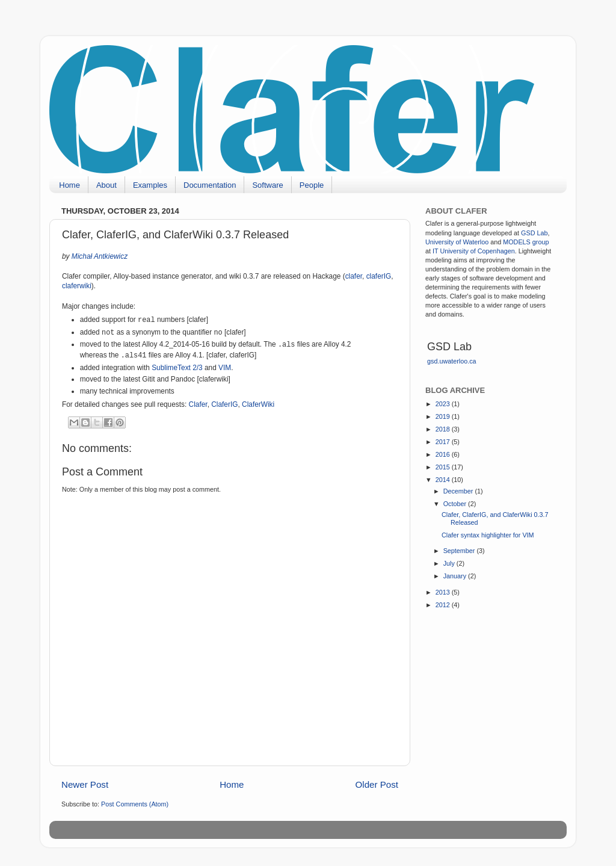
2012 (444, 605)
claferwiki (77, 286)
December (459, 491)
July (450, 563)
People (312, 185)
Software (267, 185)
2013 (444, 592)
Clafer (198, 404)
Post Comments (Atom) (135, 804)
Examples (150, 185)
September (460, 551)
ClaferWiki (258, 404)
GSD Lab (534, 233)
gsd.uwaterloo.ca (452, 361)
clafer (354, 276)
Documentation (210, 185)
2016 (444, 454)
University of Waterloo (457, 242)
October (456, 504)
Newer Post (85, 784)
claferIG (379, 276)
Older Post (377, 784)
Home (69, 185)
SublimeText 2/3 (177, 368)
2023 (444, 404)
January (456, 576)
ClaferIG (224, 404)
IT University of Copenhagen (474, 251)
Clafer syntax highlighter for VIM (488, 535)
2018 (444, 429)
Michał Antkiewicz (100, 256)
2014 (444, 480)
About (106, 185)
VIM (225, 368)
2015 (444, 467)
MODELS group (526, 242)
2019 (444, 416)
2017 (444, 442)
